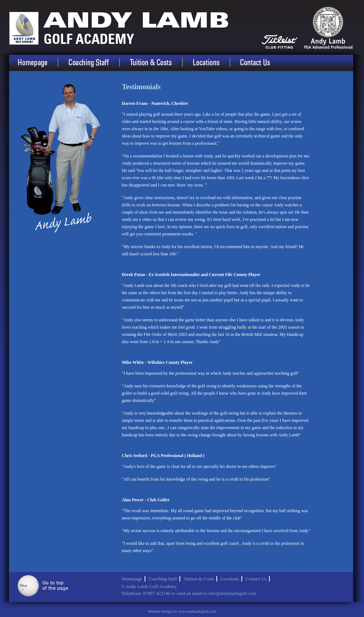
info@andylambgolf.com (232, 593)
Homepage (39, 63)
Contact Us (260, 63)
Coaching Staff (95, 63)
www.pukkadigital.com (197, 611)
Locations (212, 63)
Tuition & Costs (157, 63)
